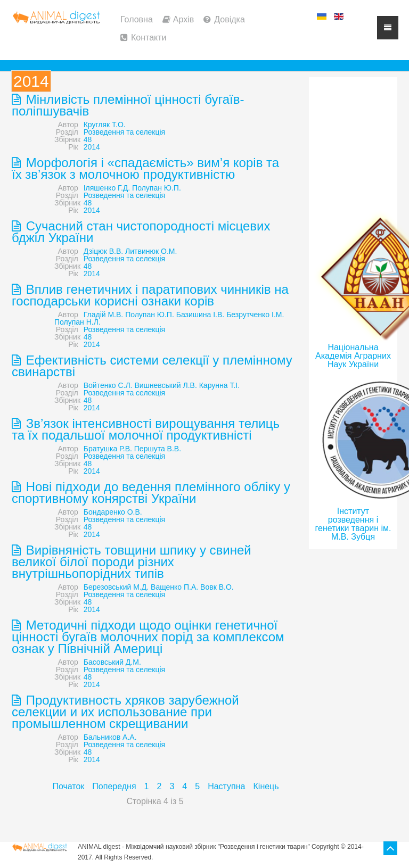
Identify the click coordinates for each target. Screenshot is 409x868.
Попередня (114, 786)
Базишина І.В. (201, 315)
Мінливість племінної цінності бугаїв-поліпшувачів (128, 105)
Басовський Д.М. (112, 662)
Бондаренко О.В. (113, 512)
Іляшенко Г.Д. (107, 188)
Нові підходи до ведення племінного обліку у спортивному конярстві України (151, 493)
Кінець (266, 786)
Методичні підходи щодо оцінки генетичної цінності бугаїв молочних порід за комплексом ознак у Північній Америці (148, 637)
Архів (183, 19)
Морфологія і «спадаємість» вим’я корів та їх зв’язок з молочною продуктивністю (145, 168)
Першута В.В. (158, 449)
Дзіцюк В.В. (103, 251)
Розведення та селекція (124, 132)
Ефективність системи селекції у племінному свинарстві (152, 366)
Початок (68, 786)
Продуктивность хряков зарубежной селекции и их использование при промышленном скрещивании (125, 712)
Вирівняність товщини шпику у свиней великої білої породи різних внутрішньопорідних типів (132, 562)
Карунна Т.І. (219, 385)
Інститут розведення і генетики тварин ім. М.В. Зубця (353, 524)
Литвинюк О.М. (151, 251)
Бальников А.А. (110, 737)
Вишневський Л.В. (165, 385)
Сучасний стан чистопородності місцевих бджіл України (141, 232)
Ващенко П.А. (174, 587)
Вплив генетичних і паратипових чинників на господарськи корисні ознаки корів (150, 295)
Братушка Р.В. (108, 449)
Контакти (149, 38)
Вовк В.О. (217, 587)
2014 (92, 147)
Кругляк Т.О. (105, 125)
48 (88, 139)
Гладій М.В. (104, 315)
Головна (137, 19)
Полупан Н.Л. (77, 322)
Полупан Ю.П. (157, 188)
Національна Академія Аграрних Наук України (353, 356)
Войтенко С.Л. (108, 385)
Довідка (230, 19)
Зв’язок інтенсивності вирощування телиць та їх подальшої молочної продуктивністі (146, 429)
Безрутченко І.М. (255, 315)
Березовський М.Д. (116, 587)
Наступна (226, 786)
